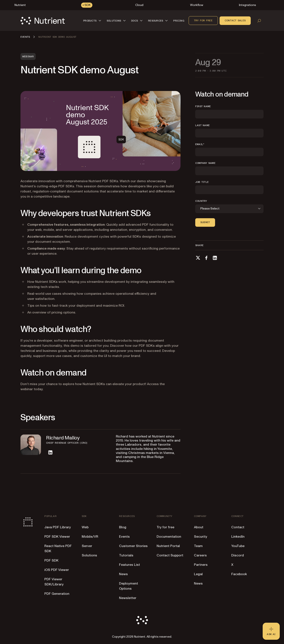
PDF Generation (57, 594)
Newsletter (128, 598)
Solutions (89, 555)
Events (124, 537)
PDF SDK (51, 560)
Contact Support (170, 555)
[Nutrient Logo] (43, 21)
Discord (238, 555)
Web (85, 527)
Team (198, 546)
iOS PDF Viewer (57, 570)
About (199, 527)
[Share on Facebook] (206, 258)
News (123, 574)
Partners (201, 565)
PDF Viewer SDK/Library (54, 582)
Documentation (169, 537)
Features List (130, 565)
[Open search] (259, 21)
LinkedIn (238, 537)
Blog (123, 527)
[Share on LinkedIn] (215, 258)
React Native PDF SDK (58, 549)
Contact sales (235, 20)
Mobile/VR (90, 537)
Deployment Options (129, 586)
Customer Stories (133, 546)
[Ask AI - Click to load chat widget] (271, 631)
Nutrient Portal (168, 546)
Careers (200, 555)
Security (201, 537)
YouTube (238, 546)
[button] (93, 21)
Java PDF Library (58, 527)
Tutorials (126, 555)
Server (87, 546)
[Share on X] (198, 258)
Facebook (239, 574)
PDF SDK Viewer (57, 537)
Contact (238, 527)
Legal (198, 574)
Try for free (203, 20)
